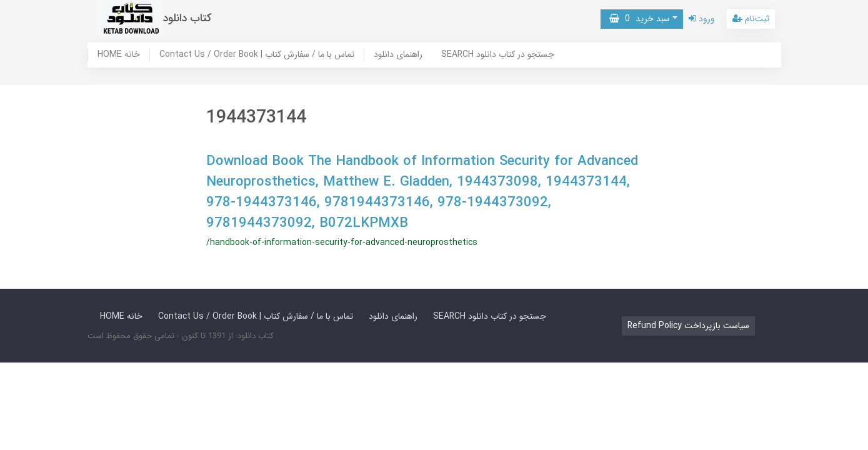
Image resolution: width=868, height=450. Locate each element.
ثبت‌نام (751, 19)
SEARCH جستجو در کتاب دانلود (498, 55)
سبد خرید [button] (640, 19)
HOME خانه (119, 55)
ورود (702, 19)
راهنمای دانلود (398, 55)
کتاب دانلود (187, 18)
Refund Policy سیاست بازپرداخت (688, 326)
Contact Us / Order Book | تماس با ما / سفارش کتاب (257, 55)
